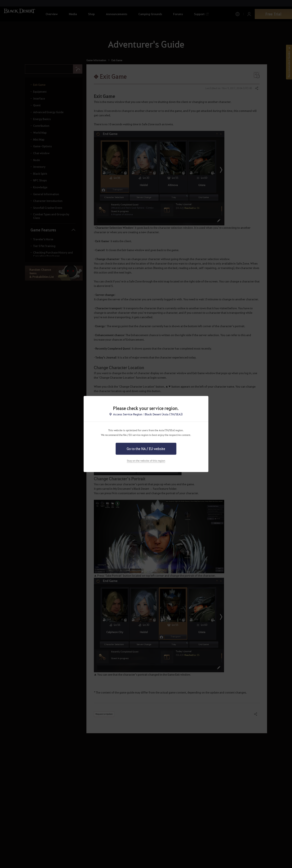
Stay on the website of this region (146, 460)
